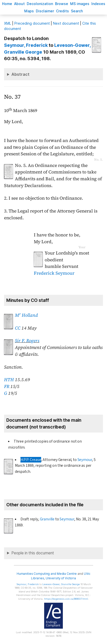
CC (18, 328)
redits (62, 11)
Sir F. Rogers (27, 341)
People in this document (33, 553)
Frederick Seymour (54, 273)
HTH (9, 380)
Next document (66, 23)
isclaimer (45, 11)
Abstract (20, 74)
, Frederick (26, 45)
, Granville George (61, 584)
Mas (29, 11)
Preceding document (32, 23)
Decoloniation (40, 4)
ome (7, 4)
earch (77, 11)
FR (7, 386)
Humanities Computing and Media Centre (47, 574)
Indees (98, 4)
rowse (62, 4)
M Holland (26, 315)
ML (8, 23)
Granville (47, 519)
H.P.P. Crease (31, 460)
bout (19, 4)
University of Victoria (61, 578)
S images (80, 4)
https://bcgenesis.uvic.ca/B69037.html (66, 599)
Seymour (85, 460)
